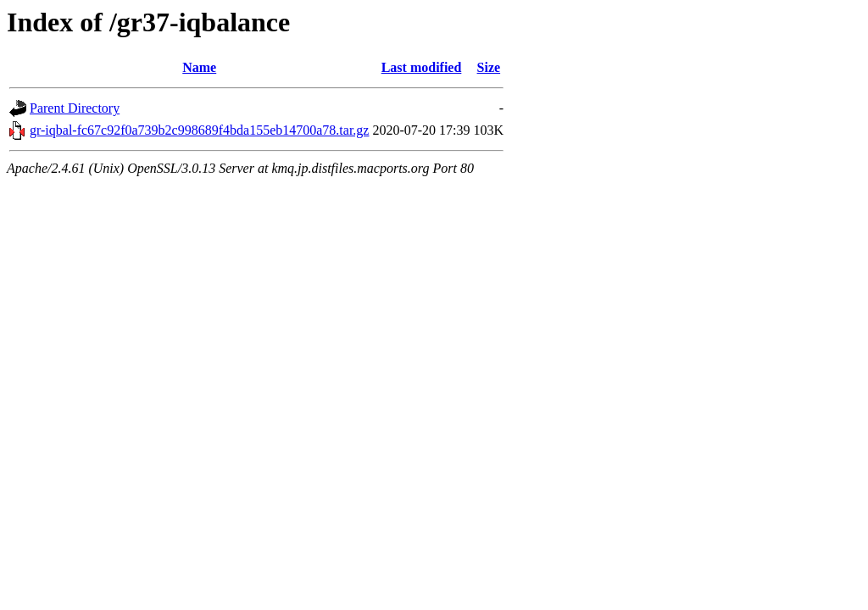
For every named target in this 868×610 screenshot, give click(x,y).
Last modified (422, 67)
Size (489, 67)
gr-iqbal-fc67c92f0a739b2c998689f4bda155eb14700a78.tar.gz (199, 130)
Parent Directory (75, 108)
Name (199, 67)
